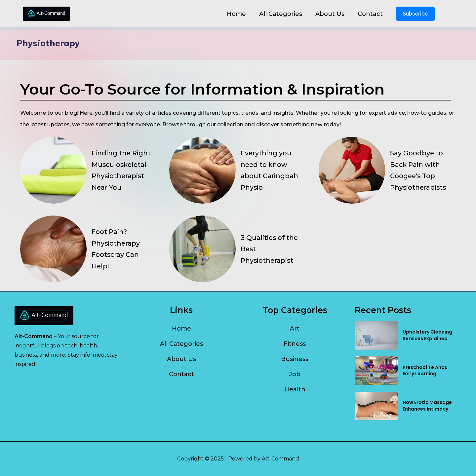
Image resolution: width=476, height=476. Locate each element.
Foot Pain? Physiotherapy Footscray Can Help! (116, 249)
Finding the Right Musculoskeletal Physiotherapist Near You (121, 170)
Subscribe (415, 14)
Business (295, 359)
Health (295, 389)
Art (295, 329)
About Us (330, 14)
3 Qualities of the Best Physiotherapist (270, 249)
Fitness (295, 344)
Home (236, 14)
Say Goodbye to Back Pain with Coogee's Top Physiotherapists (419, 170)
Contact (370, 14)
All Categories (281, 14)
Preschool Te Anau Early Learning (425, 371)
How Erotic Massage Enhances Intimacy (427, 406)
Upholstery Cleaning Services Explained (427, 335)
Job (295, 374)
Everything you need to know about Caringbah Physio (269, 170)
